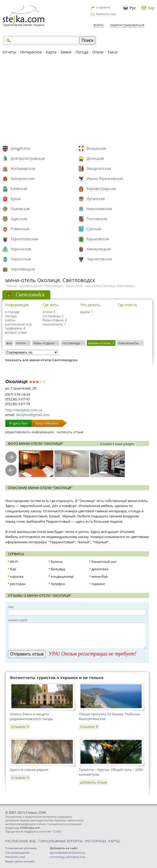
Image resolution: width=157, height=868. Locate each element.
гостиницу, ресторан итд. (68, 857)
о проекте (103, 7)
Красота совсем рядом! (29, 770)
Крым (16, 199)
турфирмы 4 (15, 328)
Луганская (96, 199)
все (9, 343)
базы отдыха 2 (55, 320)
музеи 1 (87, 312)
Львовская (20, 209)
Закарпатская (99, 168)
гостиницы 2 (53, 316)
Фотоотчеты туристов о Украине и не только (57, 677)
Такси (113, 52)
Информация (17, 305)
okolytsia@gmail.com (33, 415)
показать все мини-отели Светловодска (41, 360)
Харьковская (98, 239)
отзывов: (20, 727)
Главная (11, 286)
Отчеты (9, 52)
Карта (51, 52)
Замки (66, 52)
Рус (133, 8)
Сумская (94, 229)
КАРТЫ (114, 841)
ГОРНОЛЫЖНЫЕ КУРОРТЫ (60, 841)
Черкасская (21, 259)
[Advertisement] (78, 101)
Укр (151, 8)
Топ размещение (17, 853)
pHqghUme (21, 148)
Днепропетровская (28, 158)
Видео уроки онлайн (20, 861)
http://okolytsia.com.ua (24, 410)
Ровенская (20, 229)
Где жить (51, 305)
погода (11, 316)
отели (23, 343)
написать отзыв (70, 432)
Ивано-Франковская (105, 178)
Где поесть (127, 305)
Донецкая (95, 158)
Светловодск (54, 286)
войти (98, 25)
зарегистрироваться (127, 25)
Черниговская (99, 259)
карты (10, 320)
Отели (98, 52)
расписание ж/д (18, 324)
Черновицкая (23, 269)
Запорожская (23, 178)
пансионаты (130, 343)
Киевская (19, 189)
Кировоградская (101, 189)
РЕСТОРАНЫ (95, 841)
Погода (82, 52)
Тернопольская (24, 239)
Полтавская (97, 219)
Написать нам (106, 14)
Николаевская (99, 209)
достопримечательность (68, 853)
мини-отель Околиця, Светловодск (110, 286)
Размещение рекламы (21, 848)
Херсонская (21, 249)
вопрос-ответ (16, 332)
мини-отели (74, 286)
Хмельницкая (99, 249)
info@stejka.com (30, 828)
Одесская (19, 219)
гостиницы (73, 343)
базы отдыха (46, 343)
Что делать (90, 305)
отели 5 (49, 312)
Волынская (97, 148)
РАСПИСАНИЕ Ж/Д (21, 841)
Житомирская (23, 168)
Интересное (31, 52)
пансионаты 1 (54, 324)
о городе (12, 312)
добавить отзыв (94, 782)
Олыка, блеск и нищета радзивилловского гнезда (31, 716)
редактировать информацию (30, 432)
